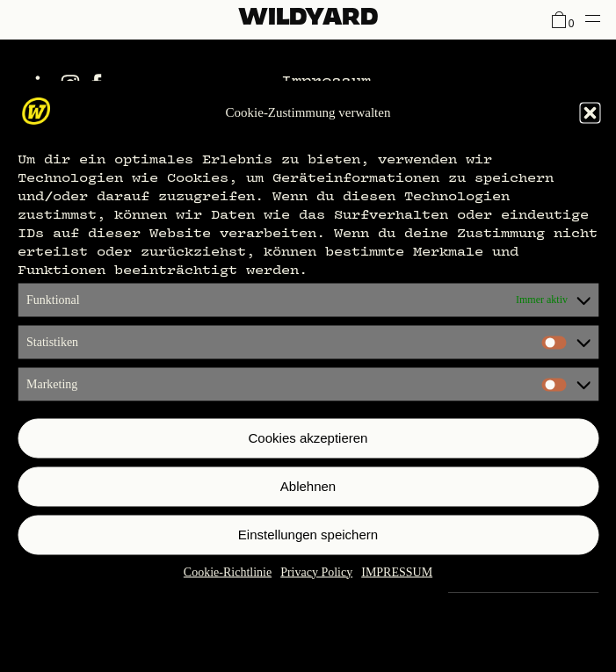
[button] (590, 112)
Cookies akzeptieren (308, 438)
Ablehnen (308, 486)
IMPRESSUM (397, 571)
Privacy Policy (316, 571)
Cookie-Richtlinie (228, 571)
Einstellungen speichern (308, 535)
